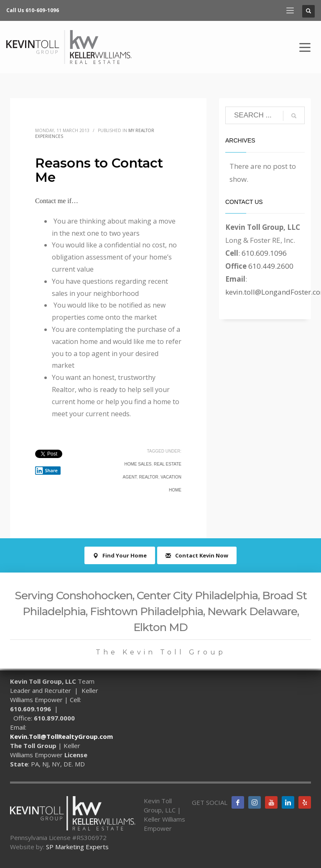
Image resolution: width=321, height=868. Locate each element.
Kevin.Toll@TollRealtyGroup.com (61, 736)
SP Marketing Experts (77, 847)
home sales (138, 464)
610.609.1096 (264, 253)
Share (46, 471)
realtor (148, 477)
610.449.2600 (271, 266)
